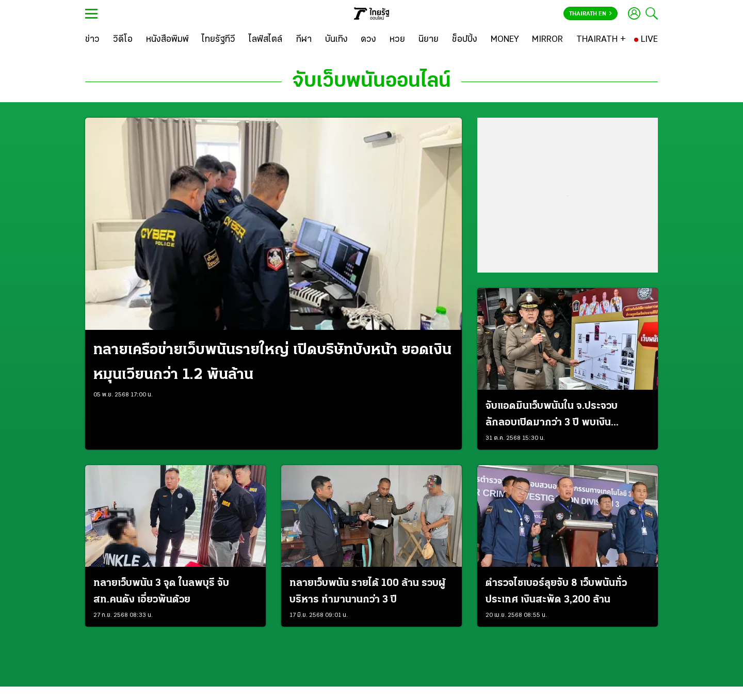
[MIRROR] (547, 40)
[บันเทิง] (336, 40)
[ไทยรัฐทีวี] (219, 40)
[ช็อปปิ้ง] (465, 40)
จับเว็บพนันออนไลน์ (372, 82)
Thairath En (591, 14)
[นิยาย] (429, 40)
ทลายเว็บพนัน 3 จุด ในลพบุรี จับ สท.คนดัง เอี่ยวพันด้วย (161, 592)
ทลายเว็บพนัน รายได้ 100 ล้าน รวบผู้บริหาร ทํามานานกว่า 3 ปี (367, 592)
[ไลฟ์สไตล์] (265, 40)
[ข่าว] (92, 40)
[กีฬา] (304, 40)
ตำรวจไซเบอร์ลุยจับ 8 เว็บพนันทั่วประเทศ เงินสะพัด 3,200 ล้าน (556, 592)
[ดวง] (368, 40)
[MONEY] (505, 40)
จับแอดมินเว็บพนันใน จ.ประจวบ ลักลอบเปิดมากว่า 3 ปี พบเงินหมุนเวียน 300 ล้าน (552, 416)
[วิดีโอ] (123, 40)
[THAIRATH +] (601, 40)
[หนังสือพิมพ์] (167, 40)
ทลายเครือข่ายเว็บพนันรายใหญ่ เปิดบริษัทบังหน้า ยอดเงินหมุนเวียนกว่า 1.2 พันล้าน (272, 363)
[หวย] (397, 40)
